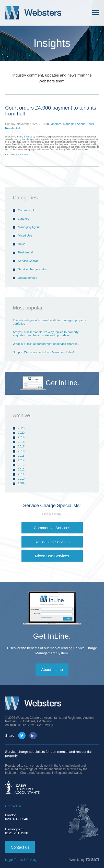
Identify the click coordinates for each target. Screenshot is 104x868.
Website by (84, 860)
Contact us (20, 847)
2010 (21, 479)
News (90, 124)
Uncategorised (28, 278)
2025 (21, 428)
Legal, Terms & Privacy (21, 860)
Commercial (26, 210)
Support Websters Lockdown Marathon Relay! (43, 352)
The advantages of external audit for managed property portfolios (49, 322)
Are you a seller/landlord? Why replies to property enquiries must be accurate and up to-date (46, 334)
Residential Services (52, 542)
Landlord (55, 124)
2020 (21, 432)
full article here (21, 155)
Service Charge (28, 261)
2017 (21, 446)
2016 (21, 451)
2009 (21, 483)
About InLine (52, 669)
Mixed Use (25, 235)
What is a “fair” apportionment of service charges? (46, 344)
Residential (13, 128)
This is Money (26, 137)
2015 (21, 456)
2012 (21, 469)
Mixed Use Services (52, 556)
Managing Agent (74, 124)
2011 (21, 474)
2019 (21, 437)
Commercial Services (52, 528)
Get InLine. (52, 636)
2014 (21, 460)
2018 (21, 442)
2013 (21, 465)
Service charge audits (32, 269)
